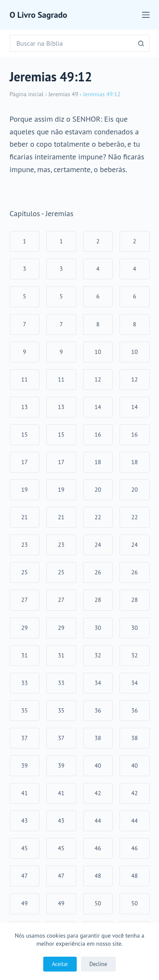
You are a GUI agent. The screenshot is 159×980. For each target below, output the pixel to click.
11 (24, 379)
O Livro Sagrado (39, 15)
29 (24, 628)
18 (98, 462)
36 (98, 710)
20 (98, 490)
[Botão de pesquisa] (141, 43)
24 (98, 545)
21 (24, 517)
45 (24, 848)
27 (24, 600)
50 (98, 903)
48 (98, 876)
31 (24, 655)
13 (24, 407)
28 (98, 600)
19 (24, 490)
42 (98, 793)
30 (98, 628)
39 (24, 766)
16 (98, 434)
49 (24, 903)
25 (24, 572)
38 (98, 738)
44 (98, 821)
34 (98, 683)
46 (98, 848)
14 (98, 407)
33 (24, 683)
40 (98, 766)
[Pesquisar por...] (71, 43)
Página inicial (27, 94)
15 (24, 434)
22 (98, 517)
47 (24, 876)
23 (24, 545)
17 (24, 462)
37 (24, 738)
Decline (98, 964)
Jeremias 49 (63, 94)
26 (98, 572)
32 (98, 655)
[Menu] (146, 15)
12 (98, 379)
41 (24, 793)
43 (24, 821)
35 (24, 710)
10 (98, 352)
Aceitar (60, 964)
